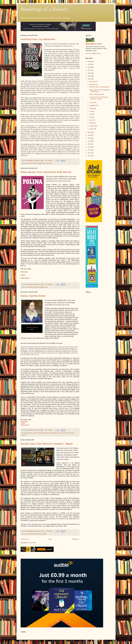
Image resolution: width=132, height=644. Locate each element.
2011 (89, 156)
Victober (66, 433)
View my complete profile (93, 53)
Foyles (23, 275)
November (93, 85)
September (93, 105)
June (91, 114)
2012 (90, 153)
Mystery (40, 534)
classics (48, 433)
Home (50, 539)
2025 (90, 64)
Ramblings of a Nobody (44, 9)
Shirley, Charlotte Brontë (33, 296)
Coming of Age (41, 163)
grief (51, 163)
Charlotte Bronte (41, 433)
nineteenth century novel (57, 433)
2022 (90, 73)
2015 (90, 144)
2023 (90, 70)
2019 (90, 132)
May (91, 117)
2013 (90, 150)
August (92, 108)
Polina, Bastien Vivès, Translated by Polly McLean (46, 172)
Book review (29, 163)
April (91, 120)
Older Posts (76, 539)
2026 (90, 62)
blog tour (28, 534)
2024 (90, 67)
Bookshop (24, 272)
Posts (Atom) (32, 543)
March (92, 123)
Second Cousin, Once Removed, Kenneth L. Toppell (47, 444)
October (92, 103)
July (91, 111)
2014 (90, 147)
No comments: (49, 160)
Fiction (47, 163)
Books (34, 163)
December (93, 82)
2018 (90, 135)
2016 (90, 141)
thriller (45, 534)
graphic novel (44, 287)
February (92, 126)
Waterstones (25, 278)
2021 (90, 76)
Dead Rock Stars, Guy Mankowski (38, 39)
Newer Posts (25, 539)
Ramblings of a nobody (95, 44)
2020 (90, 79)
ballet (27, 287)
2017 (90, 138)
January (92, 129)
